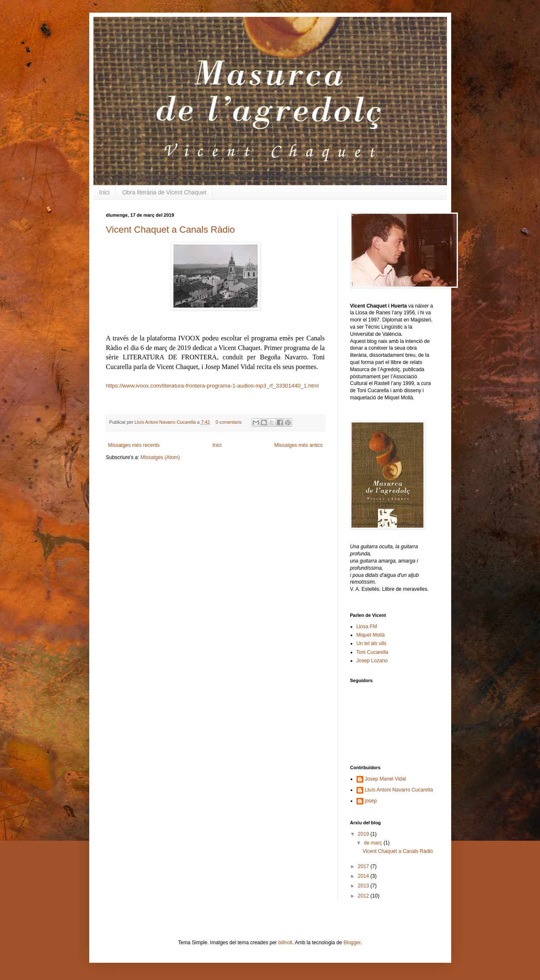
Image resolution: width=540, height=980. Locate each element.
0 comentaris (229, 422)
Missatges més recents (134, 445)
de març (374, 843)
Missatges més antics (299, 445)
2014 (364, 876)
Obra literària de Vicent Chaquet (164, 192)
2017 (364, 866)
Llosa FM (367, 627)
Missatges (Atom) (160, 457)
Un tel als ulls (371, 643)
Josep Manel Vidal (386, 779)
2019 (364, 834)
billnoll (285, 943)
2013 (364, 886)
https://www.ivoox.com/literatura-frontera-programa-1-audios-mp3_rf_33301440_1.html (213, 386)
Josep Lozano (372, 661)
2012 (364, 896)
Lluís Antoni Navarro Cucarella (166, 422)
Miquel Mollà (371, 635)
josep (371, 801)
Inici (105, 192)
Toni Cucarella (372, 652)
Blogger (352, 943)
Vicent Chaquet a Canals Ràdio (171, 230)
